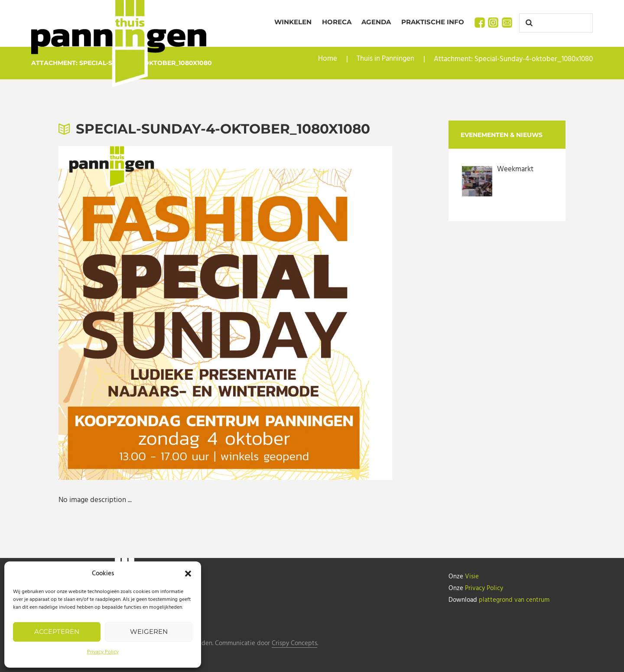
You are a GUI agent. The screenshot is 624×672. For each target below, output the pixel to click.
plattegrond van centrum (514, 599)
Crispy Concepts (294, 644)
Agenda (376, 22)
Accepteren (57, 631)
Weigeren (149, 631)
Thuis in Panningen (385, 59)
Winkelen (293, 22)
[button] (188, 574)
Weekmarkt (515, 169)
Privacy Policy (103, 652)
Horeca (337, 22)
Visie (472, 577)
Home (328, 59)
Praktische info (433, 22)
